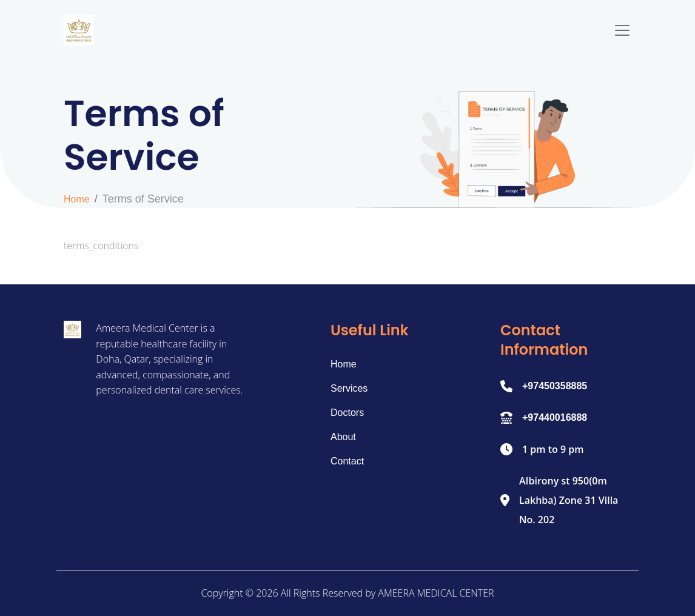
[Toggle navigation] (622, 30)
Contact (347, 461)
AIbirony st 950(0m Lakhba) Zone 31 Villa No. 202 (569, 500)
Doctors (347, 413)
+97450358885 (555, 386)
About (343, 437)
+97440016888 (555, 417)
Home (77, 199)
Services (349, 388)
